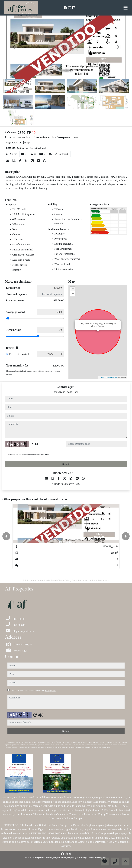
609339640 (59, 392)
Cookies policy (66, 857)
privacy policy (44, 454)
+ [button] (73, 289)
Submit (66, 464)
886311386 (73, 392)
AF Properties (38, 857)
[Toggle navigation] (126, 8)
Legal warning (80, 857)
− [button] (73, 294)
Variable (26, 354)
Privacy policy (52, 857)
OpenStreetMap (112, 378)
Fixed (12, 354)
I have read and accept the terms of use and (29, 454)
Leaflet (101, 378)
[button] (6, 536)
